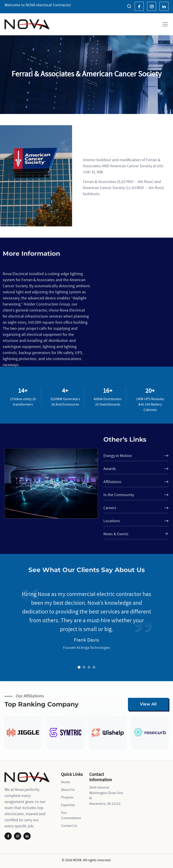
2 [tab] (84, 667)
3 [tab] (89, 667)
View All (148, 704)
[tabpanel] (87, 653)
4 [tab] (94, 667)
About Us (68, 790)
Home (66, 782)
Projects (67, 797)
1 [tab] (79, 667)
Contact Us (69, 826)
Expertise (68, 805)
